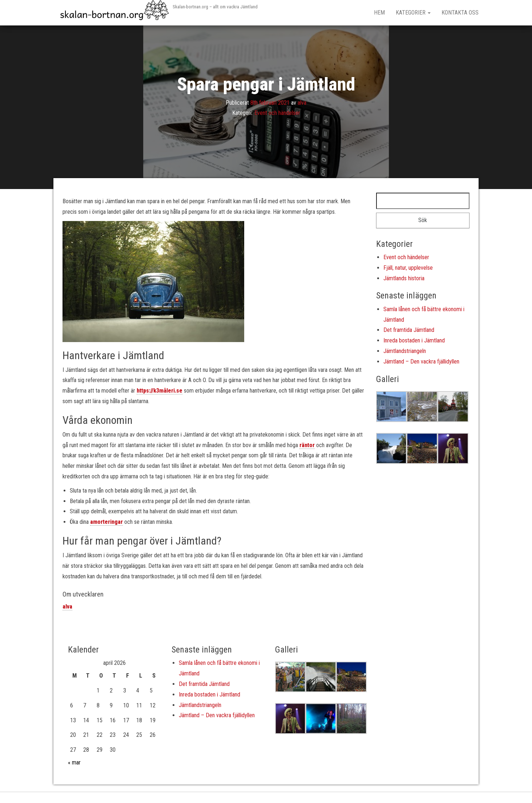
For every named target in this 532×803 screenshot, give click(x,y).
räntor (307, 445)
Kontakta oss (460, 13)
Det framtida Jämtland (409, 330)
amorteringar (106, 522)
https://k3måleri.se (160, 391)
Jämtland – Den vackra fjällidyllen (421, 362)
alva (302, 102)
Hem (379, 13)
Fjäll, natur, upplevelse (408, 268)
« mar (74, 762)
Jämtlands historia (404, 278)
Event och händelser (277, 113)
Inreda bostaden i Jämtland (414, 340)
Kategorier (413, 13)
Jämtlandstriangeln (405, 351)
